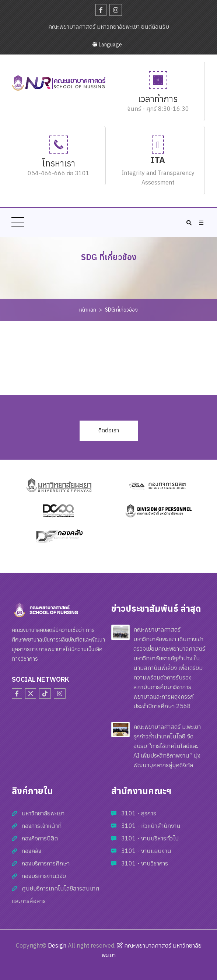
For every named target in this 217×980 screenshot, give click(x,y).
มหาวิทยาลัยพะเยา (43, 813)
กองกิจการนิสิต (40, 838)
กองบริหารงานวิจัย (44, 876)
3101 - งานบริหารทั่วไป (150, 838)
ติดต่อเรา (109, 430)
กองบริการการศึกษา (46, 863)
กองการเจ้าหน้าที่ (42, 826)
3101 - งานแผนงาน (146, 851)
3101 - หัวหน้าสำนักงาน (151, 826)
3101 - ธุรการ (139, 813)
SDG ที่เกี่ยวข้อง (121, 310)
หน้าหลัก (88, 310)
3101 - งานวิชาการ (145, 863)
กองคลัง (31, 851)
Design (57, 945)
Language (107, 45)
